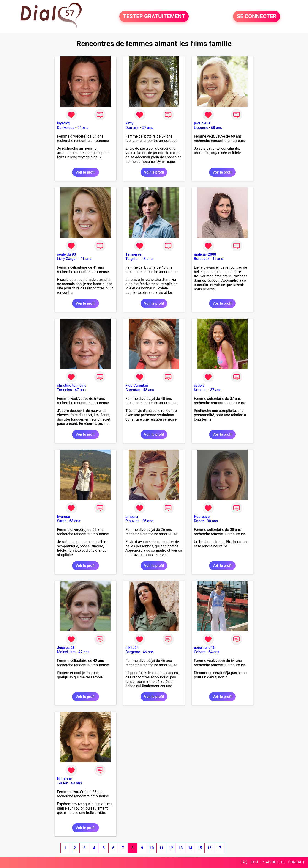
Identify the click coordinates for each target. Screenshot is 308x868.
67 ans (80, 390)
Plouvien (132, 521)
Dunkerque (66, 128)
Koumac (201, 390)
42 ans (84, 652)
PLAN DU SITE (273, 862)
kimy (129, 123)
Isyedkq (63, 123)
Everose (64, 517)
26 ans (148, 521)
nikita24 (132, 648)
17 (219, 848)
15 (200, 848)
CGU (254, 862)
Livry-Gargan (67, 259)
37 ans (216, 390)
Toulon (63, 783)
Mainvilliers (66, 652)
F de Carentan (137, 385)
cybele (199, 385)
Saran (62, 521)
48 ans (149, 390)
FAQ (244, 862)
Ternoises (134, 254)
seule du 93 (66, 254)
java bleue (202, 123)
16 (209, 848)
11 (161, 848)
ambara (132, 517)
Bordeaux (202, 259)
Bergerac (133, 652)
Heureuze (202, 517)
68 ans (216, 128)
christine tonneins (72, 385)
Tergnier (132, 259)
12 (171, 848)
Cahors (200, 652)
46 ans (148, 652)
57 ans (148, 128)
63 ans (75, 521)
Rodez (199, 521)
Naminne (64, 779)
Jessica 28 (66, 648)
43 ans (147, 259)
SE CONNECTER (257, 17)
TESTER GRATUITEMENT (154, 17)
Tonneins (64, 390)
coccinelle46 (204, 648)
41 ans (86, 259)
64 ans (214, 652)
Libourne (201, 128)
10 (152, 848)
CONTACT (296, 862)
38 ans (212, 521)
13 (180, 848)
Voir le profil (85, 172)
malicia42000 (205, 254)
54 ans (83, 128)
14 (190, 848)
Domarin (132, 128)
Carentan (133, 390)
